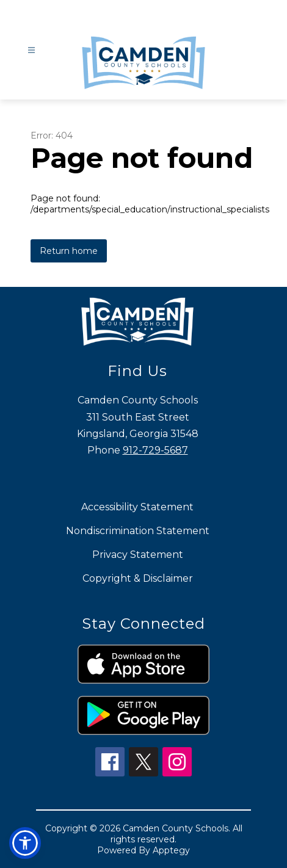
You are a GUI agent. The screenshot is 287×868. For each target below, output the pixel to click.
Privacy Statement (138, 555)
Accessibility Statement (137, 507)
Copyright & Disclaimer (138, 578)
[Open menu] (31, 50)
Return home (69, 251)
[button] (25, 843)
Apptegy (171, 850)
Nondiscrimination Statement (138, 531)
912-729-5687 (155, 450)
